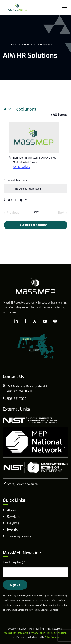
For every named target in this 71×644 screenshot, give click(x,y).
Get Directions (21, 167)
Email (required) (14, 562)
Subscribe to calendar (34, 225)
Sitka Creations (53, 637)
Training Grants (19, 536)
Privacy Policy (38, 633)
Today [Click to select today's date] (35, 212)
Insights (13, 523)
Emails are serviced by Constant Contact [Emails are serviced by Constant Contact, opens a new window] (38, 610)
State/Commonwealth (22, 484)
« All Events (59, 115)
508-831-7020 (17, 399)
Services (14, 517)
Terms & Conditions (57, 633)
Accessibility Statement (16, 633)
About (12, 510)
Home (14, 44)
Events (12, 530)
